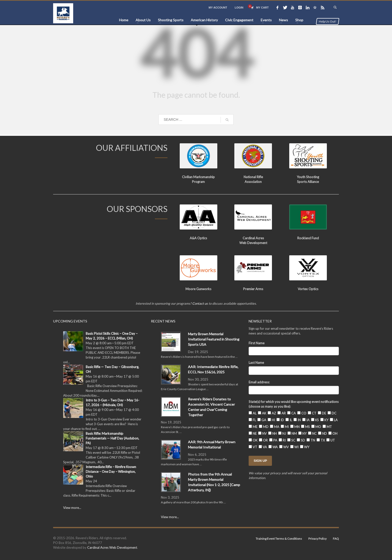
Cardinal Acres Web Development (112, 547)
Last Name (256, 363)
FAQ (336, 539)
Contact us (200, 303)
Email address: (259, 382)
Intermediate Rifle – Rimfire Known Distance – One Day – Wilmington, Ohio (111, 472)
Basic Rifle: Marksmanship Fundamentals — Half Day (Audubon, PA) (112, 438)
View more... (72, 508)
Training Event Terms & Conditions (279, 539)
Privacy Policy (317, 539)
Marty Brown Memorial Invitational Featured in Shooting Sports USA (214, 339)
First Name (257, 343)
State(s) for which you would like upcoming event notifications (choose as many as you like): (294, 404)
